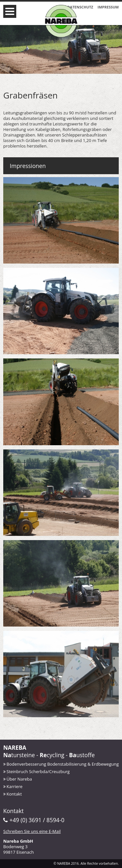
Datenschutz (80, 7)
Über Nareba (19, 779)
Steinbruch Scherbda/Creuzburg (38, 771)
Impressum (108, 7)
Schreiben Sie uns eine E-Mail (32, 831)
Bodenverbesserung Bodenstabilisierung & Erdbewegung (63, 764)
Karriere (14, 786)
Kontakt (14, 794)
